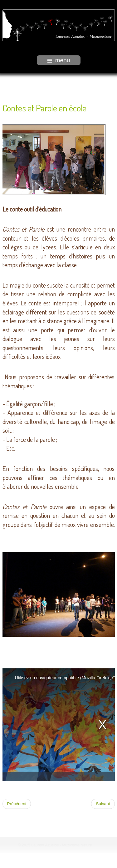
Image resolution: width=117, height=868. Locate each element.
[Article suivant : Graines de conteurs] (103, 804)
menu (59, 60)
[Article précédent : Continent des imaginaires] (17, 804)
